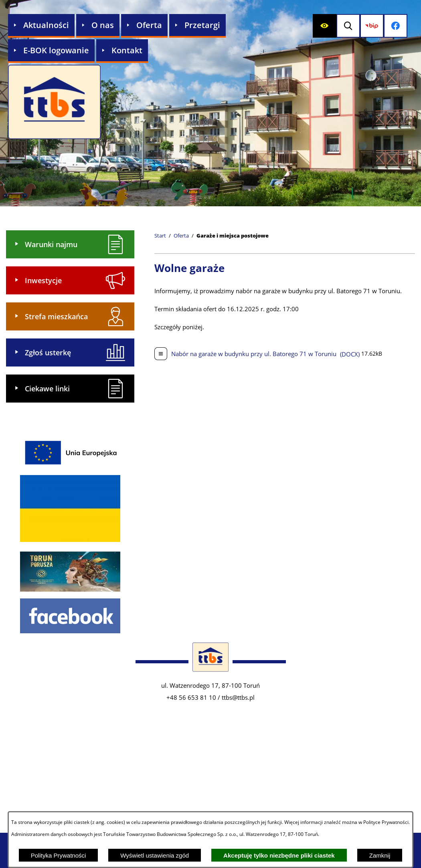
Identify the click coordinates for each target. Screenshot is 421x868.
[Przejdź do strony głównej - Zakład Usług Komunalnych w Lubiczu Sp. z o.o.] (54, 103)
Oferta (181, 236)
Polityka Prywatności (59, 855)
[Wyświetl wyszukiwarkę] (350, 26)
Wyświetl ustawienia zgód (155, 855)
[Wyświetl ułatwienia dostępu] (325, 26)
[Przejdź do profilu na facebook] (400, 26)
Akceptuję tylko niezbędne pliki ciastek (279, 855)
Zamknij (380, 855)
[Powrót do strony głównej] (160, 236)
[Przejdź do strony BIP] (375, 26)
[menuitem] (41, 26)
